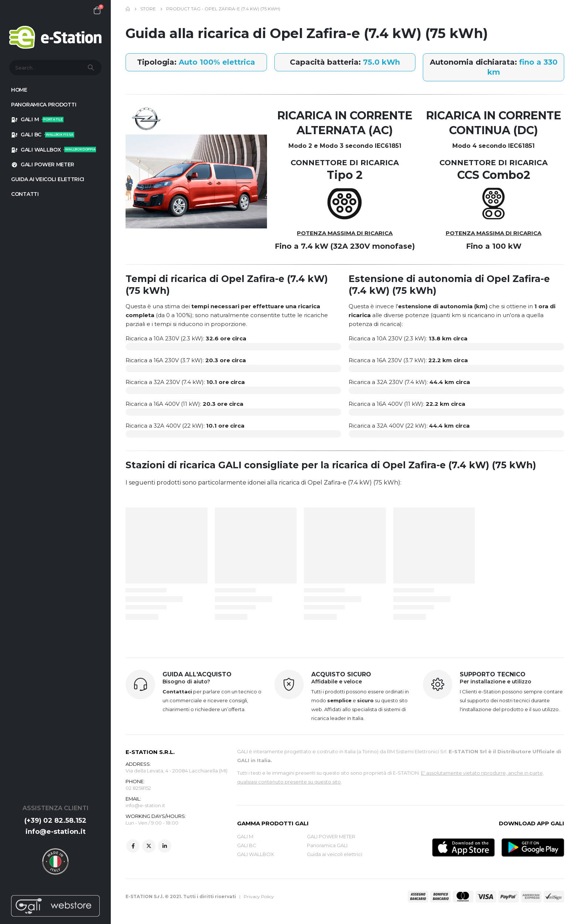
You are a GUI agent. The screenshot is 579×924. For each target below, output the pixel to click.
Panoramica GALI (327, 845)
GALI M (37, 119)
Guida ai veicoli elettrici (335, 854)
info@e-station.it (56, 832)
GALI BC (43, 135)
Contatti (25, 194)
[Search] (92, 68)
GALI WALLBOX (54, 150)
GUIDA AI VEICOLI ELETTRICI (48, 179)
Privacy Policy (259, 896)
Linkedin (165, 846)
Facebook (133, 846)
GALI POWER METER (43, 164)
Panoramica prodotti (44, 105)
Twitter (149, 846)
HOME (19, 90)
